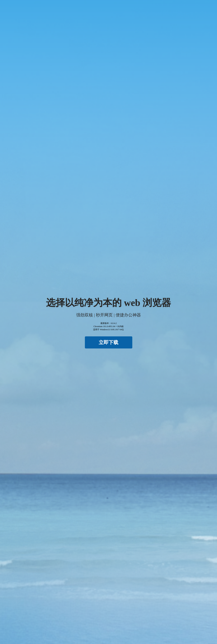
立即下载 (108, 342)
